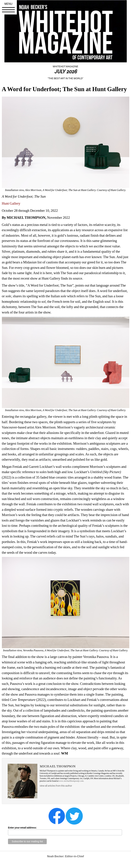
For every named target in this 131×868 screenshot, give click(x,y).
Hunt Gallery (11, 203)
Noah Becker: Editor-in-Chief (65, 856)
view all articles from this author (56, 786)
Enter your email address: (22, 828)
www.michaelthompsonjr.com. (71, 781)
